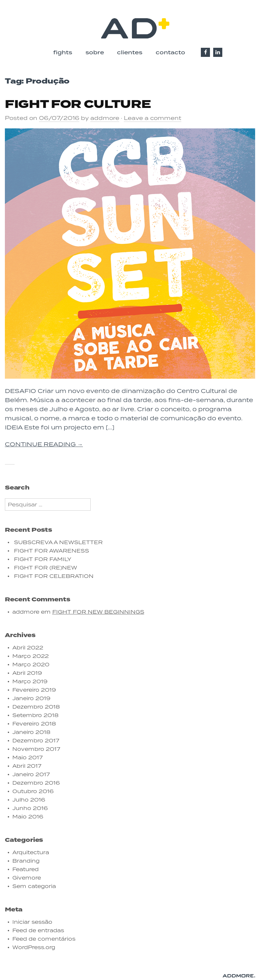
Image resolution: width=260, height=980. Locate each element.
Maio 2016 (28, 817)
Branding (26, 861)
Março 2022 (31, 656)
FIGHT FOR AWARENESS (52, 551)
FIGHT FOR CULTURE (78, 105)
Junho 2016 (30, 808)
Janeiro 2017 (31, 774)
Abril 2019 (27, 673)
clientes (130, 52)
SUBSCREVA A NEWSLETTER (58, 542)
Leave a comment (153, 118)
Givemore (27, 878)
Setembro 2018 (35, 715)
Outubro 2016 (33, 791)
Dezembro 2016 (36, 783)
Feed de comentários (44, 939)
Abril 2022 (28, 647)
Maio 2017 (27, 757)
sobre (95, 52)
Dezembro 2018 (36, 707)
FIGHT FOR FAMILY (43, 559)
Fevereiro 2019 (34, 690)
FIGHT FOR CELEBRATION (54, 576)
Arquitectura (31, 852)
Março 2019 (30, 681)
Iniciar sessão (32, 922)
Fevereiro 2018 (34, 724)
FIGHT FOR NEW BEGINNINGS (98, 612)
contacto (170, 52)
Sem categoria (34, 886)
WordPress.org (34, 947)
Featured (26, 869)
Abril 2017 (27, 766)
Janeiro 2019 (31, 698)
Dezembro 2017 (36, 740)
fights (63, 52)
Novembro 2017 (36, 749)
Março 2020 (31, 664)
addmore (105, 118)
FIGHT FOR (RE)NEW (45, 568)
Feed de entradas (38, 930)
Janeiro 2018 (31, 732)
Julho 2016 (29, 800)
